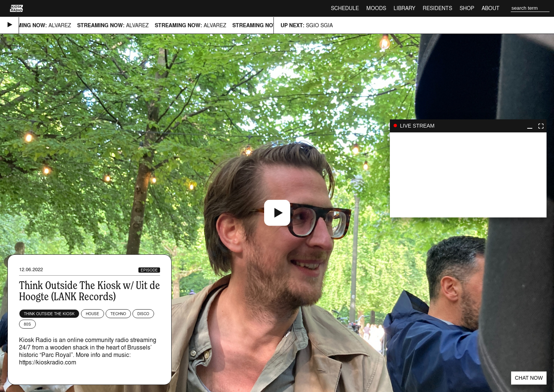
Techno (118, 314)
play (468, 175)
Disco (143, 314)
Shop (467, 8)
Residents (437, 8)
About (491, 8)
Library (404, 8)
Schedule (345, 8)
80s (27, 324)
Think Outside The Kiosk (49, 314)
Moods (376, 8)
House (93, 314)
